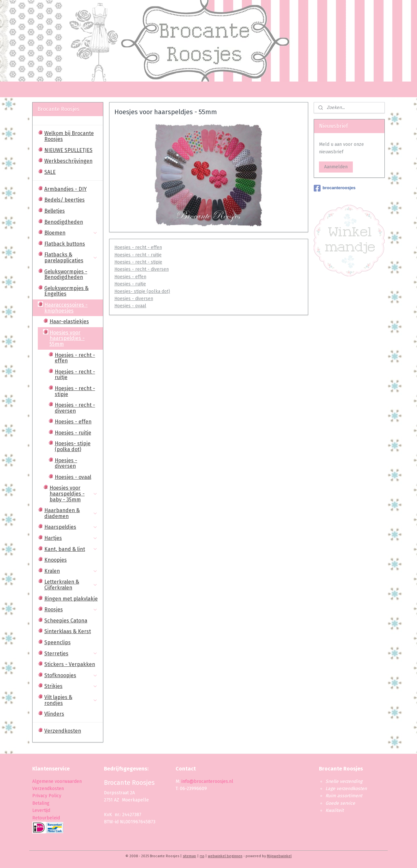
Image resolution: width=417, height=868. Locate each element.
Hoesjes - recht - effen (138, 247)
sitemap (189, 856)
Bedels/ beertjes (65, 200)
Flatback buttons (65, 244)
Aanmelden (336, 167)
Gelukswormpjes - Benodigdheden (66, 274)
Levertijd (41, 810)
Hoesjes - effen (130, 277)
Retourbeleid (46, 818)
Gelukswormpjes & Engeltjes (66, 291)
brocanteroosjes (335, 188)
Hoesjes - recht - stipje (138, 262)
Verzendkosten (63, 731)
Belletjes (55, 211)
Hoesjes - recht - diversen (141, 269)
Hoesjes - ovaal (130, 306)
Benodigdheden (64, 222)
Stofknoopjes (71, 675)
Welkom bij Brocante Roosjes (69, 136)
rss (202, 856)
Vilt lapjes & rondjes (71, 700)
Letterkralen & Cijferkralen (71, 585)
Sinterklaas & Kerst (68, 631)
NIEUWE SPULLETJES (68, 150)
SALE (50, 172)
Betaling (41, 803)
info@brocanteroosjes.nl (207, 781)
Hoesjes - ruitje (130, 284)
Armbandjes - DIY (65, 189)
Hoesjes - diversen (133, 299)
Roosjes (71, 609)
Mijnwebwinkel (279, 856)
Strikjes (71, 686)
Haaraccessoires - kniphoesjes (71, 308)
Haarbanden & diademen (71, 513)
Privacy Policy (47, 796)
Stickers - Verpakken (70, 664)
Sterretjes (71, 654)
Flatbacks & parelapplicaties (71, 258)
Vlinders (54, 714)
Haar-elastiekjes (69, 321)
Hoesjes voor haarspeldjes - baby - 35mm (74, 494)
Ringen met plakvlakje (71, 599)
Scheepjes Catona (66, 621)
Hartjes (71, 538)
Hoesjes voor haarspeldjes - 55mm (74, 338)
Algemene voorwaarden (57, 781)
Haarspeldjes (71, 527)
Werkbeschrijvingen (68, 161)
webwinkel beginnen (225, 856)
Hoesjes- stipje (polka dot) (142, 291)
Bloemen (71, 233)
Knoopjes (56, 560)
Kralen (71, 571)
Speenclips (58, 642)
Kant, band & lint (71, 549)
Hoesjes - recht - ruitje (138, 255)
